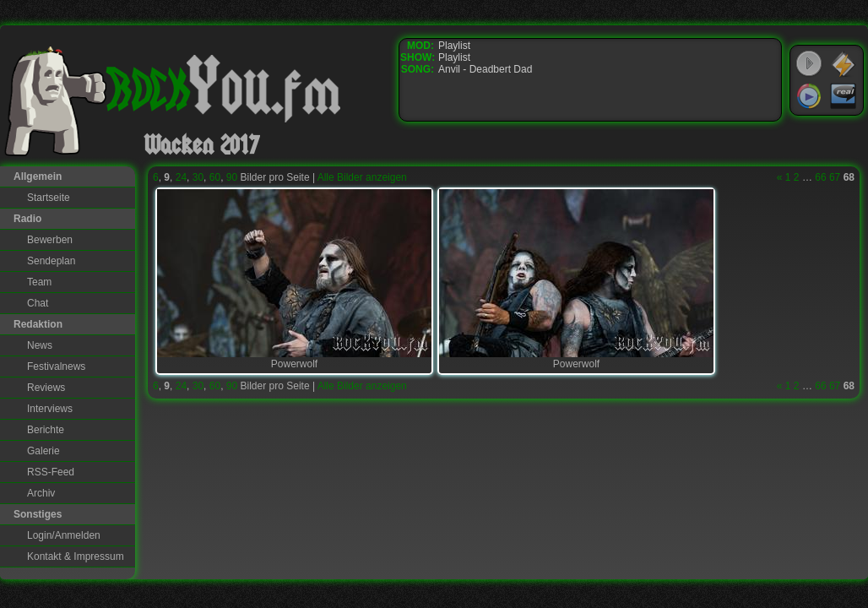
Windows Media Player (809, 96)
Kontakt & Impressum (76, 556)
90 (232, 177)
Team (39, 282)
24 (181, 177)
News (40, 345)
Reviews (46, 388)
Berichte (46, 430)
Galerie (43, 451)
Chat (38, 303)
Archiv (41, 493)
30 (198, 177)
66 (820, 177)
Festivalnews (56, 366)
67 (835, 177)
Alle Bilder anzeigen (362, 177)
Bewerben (50, 240)
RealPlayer (844, 96)
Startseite (49, 198)
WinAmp (844, 64)
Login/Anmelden (64, 535)
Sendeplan (51, 261)
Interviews (50, 409)
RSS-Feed (51, 472)
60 (215, 177)
